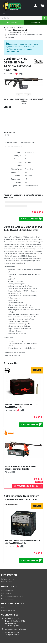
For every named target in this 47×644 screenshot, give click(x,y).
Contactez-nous (7, 582)
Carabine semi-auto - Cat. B (17, 32)
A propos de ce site (8, 610)
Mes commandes (7, 590)
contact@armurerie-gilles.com (16, 629)
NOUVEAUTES (12, 22)
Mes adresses (6, 593)
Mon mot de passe (8, 599)
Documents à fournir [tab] (28, 142)
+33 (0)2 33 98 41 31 (12, 635)
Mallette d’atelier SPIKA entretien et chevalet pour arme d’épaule (21, 468)
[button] (19, 95)
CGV (3, 607)
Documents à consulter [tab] (14, 147)
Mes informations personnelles (12, 596)
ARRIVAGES (36, 22)
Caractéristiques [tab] (11, 142)
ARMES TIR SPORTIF (16, 28)
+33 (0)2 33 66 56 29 (12, 632)
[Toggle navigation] (4, 13)
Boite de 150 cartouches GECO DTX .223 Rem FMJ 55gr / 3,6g (22, 406)
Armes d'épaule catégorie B (17, 30)
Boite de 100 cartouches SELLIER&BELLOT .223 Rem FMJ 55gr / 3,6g (23, 542)
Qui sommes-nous (8, 579)
